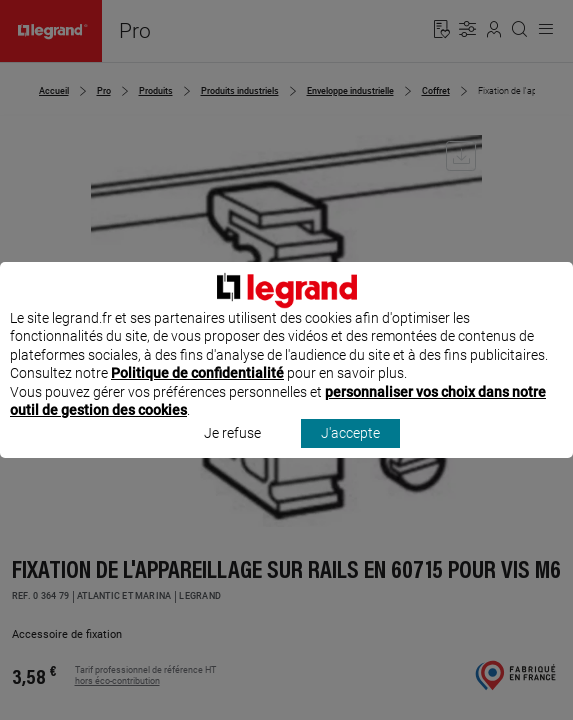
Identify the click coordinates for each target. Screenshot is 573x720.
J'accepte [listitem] (350, 452)
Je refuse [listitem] (232, 452)
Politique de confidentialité (197, 392)
